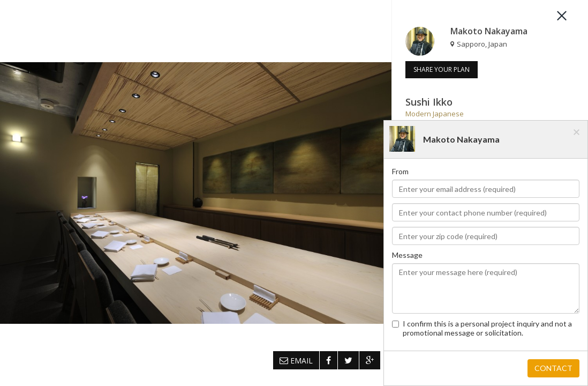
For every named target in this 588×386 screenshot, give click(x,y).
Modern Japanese (435, 114)
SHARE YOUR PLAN (442, 69)
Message (407, 255)
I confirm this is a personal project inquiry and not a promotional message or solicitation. (482, 328)
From (400, 171)
